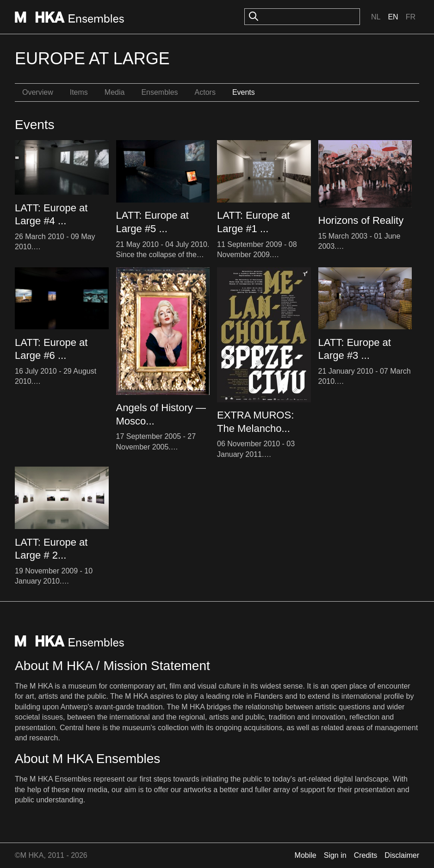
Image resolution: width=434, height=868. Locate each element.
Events (244, 92)
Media (115, 92)
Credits (366, 855)
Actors (205, 92)
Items (79, 92)
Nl (376, 17)
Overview (38, 92)
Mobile (306, 855)
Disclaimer (402, 855)
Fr (411, 17)
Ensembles (159, 92)
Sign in (335, 855)
